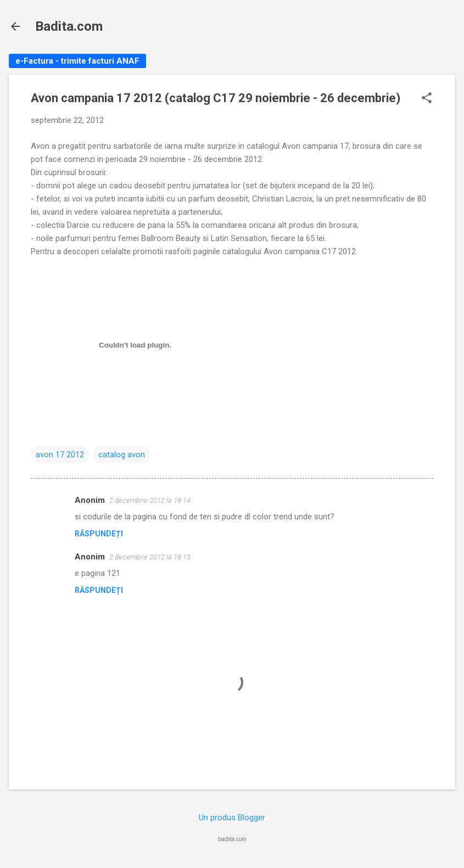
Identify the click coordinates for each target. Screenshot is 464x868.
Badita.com (69, 26)
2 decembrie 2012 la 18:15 (150, 557)
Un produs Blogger (232, 817)
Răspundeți (99, 534)
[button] (427, 99)
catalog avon (122, 455)
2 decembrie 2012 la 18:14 (150, 500)
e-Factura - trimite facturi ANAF (77, 61)
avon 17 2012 (60, 455)
